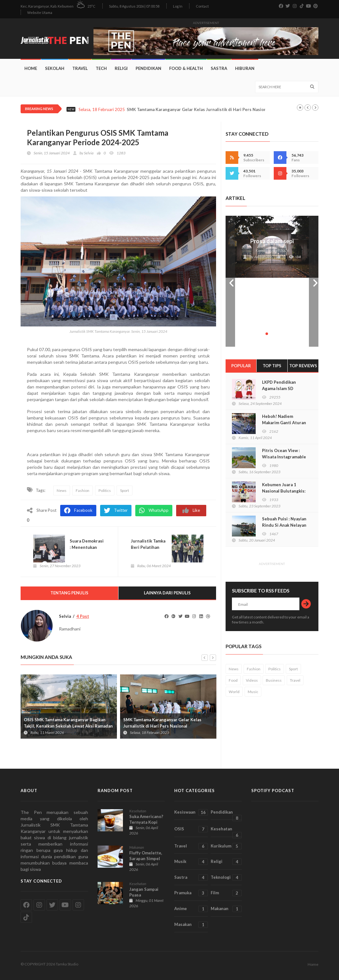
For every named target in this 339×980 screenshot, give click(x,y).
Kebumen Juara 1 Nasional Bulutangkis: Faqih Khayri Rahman (284, 491)
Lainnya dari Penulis (167, 593)
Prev (230, 281)
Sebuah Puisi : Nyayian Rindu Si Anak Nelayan (284, 522)
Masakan (191, 925)
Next (314, 281)
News (62, 490)
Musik (191, 862)
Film (226, 893)
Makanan (137, 847)
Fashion (83, 490)
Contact (202, 6)
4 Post (83, 616)
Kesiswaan (191, 812)
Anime (191, 909)
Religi (121, 68)
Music (253, 692)
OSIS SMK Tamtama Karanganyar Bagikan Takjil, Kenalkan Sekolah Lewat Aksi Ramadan (68, 723)
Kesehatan (138, 811)
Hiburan (245, 68)
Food (233, 680)
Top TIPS (272, 366)
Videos (252, 680)
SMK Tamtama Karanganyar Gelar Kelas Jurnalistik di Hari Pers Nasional (198, 110)
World (234, 692)
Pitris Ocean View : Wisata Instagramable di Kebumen (284, 457)
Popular (241, 366)
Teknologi (226, 878)
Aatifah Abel (264, 257)
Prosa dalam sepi (272, 241)
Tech (101, 68)
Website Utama (40, 12)
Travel (80, 68)
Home (31, 68)
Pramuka (191, 893)
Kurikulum (226, 846)
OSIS (191, 829)
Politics (105, 490)
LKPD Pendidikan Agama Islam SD (279, 385)
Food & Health (186, 68)
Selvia (89, 153)
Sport (125, 490)
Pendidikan (148, 68)
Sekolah (55, 68)
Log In (178, 6)
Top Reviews (303, 366)
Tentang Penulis (69, 593)
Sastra (219, 68)
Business (274, 680)
